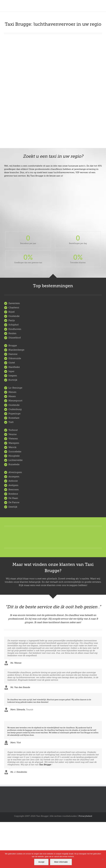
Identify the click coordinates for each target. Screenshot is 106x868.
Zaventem (14, 303)
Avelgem (13, 485)
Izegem (13, 376)
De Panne (14, 502)
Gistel (12, 363)
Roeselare (14, 418)
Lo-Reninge (15, 388)
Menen (12, 392)
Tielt (11, 422)
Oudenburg (15, 409)
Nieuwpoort (15, 401)
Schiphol (14, 325)
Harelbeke (14, 367)
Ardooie (13, 481)
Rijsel (12, 312)
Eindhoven (15, 329)
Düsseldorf (15, 338)
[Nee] (103, 859)
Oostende (14, 316)
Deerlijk (13, 507)
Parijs (12, 320)
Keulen (12, 333)
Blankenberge (16, 350)
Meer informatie (61, 862)
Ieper (11, 371)
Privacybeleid (85, 816)
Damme (13, 354)
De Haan (13, 498)
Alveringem (15, 472)
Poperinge (14, 414)
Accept (41, 862)
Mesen (12, 396)
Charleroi (14, 308)
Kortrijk (13, 380)
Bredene (13, 494)
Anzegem (14, 477)
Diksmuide (15, 358)
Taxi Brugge (45, 765)
